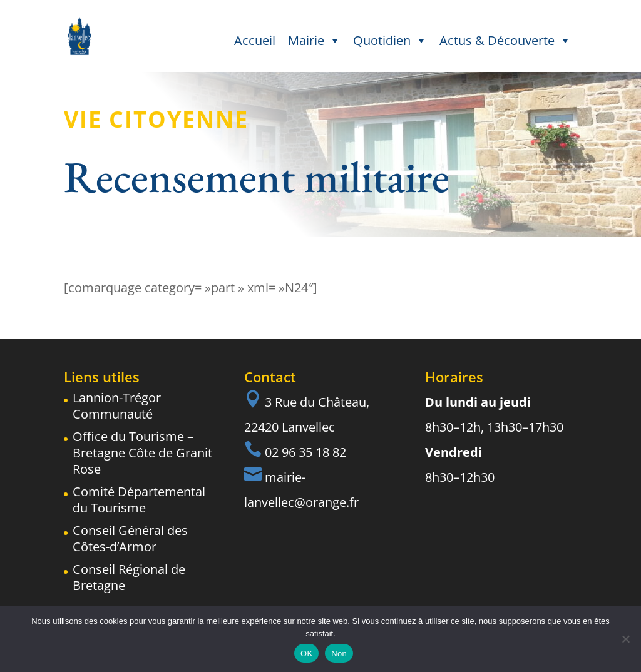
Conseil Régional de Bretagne (129, 577)
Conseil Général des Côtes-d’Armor (130, 538)
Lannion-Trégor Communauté (117, 406)
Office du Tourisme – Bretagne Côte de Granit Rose (142, 453)
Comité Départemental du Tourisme (139, 500)
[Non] (625, 639)
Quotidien (390, 41)
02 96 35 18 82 (305, 452)
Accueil (255, 40)
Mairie (314, 41)
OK (306, 654)
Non (339, 654)
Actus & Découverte (505, 41)
